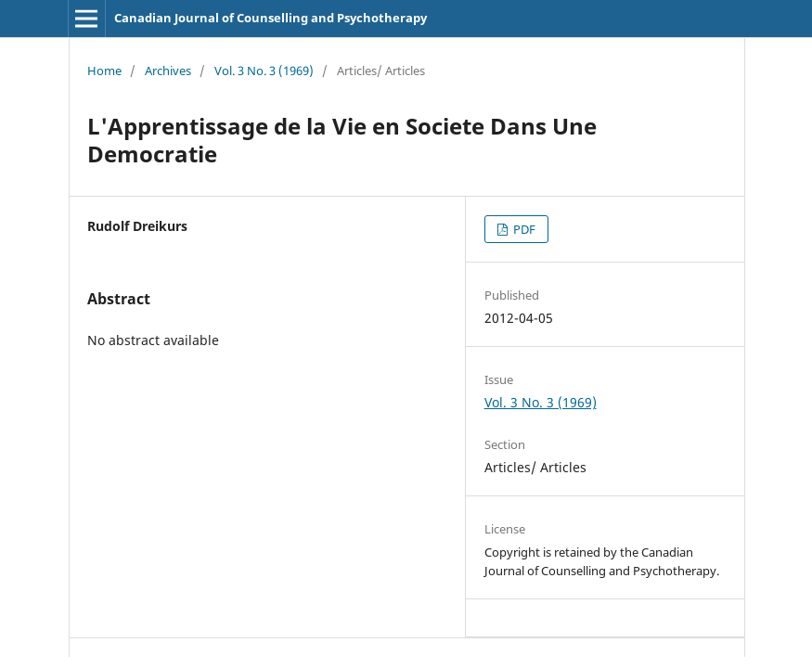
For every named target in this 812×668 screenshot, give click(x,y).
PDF (523, 229)
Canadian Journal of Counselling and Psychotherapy (271, 18)
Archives (168, 71)
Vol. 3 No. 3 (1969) (264, 71)
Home (104, 71)
